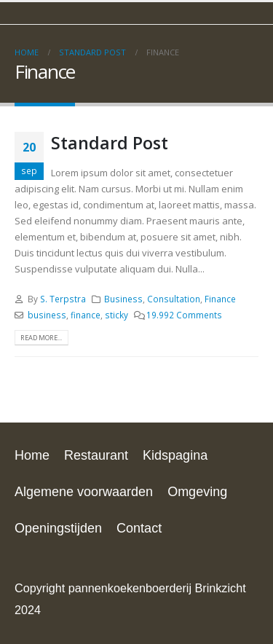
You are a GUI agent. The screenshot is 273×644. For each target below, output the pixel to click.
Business (123, 299)
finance (86, 315)
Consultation (174, 299)
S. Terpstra (63, 299)
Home (32, 455)
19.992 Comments (184, 315)
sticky (116, 315)
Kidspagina (175, 455)
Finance (220, 299)
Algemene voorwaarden (84, 492)
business (47, 315)
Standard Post (110, 143)
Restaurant (96, 455)
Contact (139, 528)
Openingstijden (58, 528)
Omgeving (197, 492)
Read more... (41, 338)
